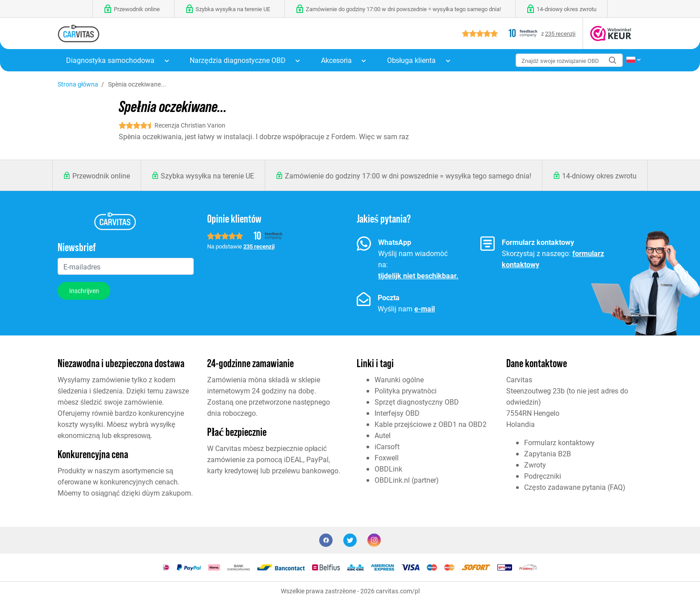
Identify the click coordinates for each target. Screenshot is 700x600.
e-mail (425, 308)
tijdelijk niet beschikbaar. (418, 275)
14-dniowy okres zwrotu (599, 176)
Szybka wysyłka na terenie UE (207, 176)
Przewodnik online (101, 176)
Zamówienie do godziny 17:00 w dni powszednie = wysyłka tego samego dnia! (408, 176)
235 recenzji (560, 33)
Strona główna (78, 84)
